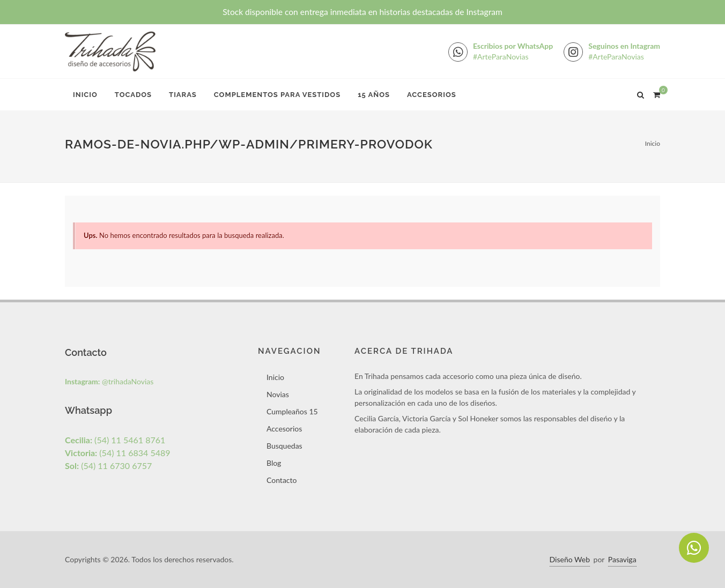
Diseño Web (570, 559)
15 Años (374, 95)
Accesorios (432, 95)
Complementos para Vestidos (277, 95)
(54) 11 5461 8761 (115, 440)
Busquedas (284, 446)
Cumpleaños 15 (292, 411)
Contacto (282, 480)
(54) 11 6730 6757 (108, 466)
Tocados (133, 95)
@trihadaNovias (109, 381)
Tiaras (183, 95)
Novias (278, 394)
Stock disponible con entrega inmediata (362, 12)
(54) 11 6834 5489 (118, 453)
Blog (274, 463)
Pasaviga (622, 559)
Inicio (85, 95)
